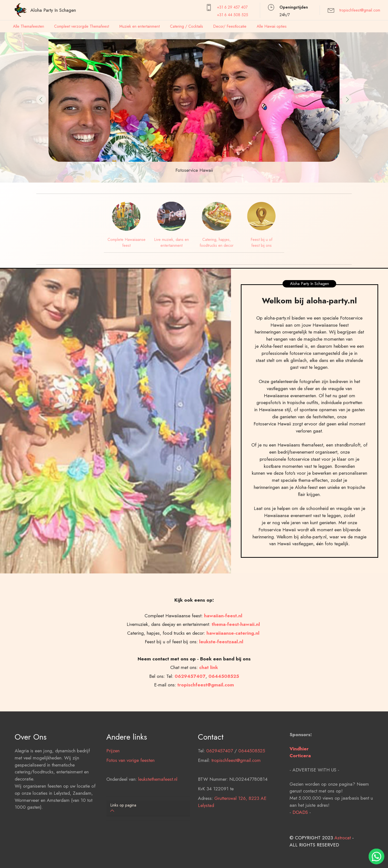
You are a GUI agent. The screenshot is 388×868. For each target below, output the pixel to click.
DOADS (300, 834)
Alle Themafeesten (29, 26)
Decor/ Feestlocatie (230, 26)
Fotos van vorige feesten (130, 782)
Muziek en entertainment (139, 26)
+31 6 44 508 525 (233, 15)
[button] (41, 99)
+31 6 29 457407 (232, 7)
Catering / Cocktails (187, 26)
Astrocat (343, 859)
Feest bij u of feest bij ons (261, 242)
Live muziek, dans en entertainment (171, 242)
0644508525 (252, 772)
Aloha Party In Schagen (53, 10)
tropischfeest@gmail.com (360, 10)
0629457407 (220, 772)
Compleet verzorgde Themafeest (82, 26)
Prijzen (113, 772)
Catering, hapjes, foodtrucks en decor (217, 242)
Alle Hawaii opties (272, 26)
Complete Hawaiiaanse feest (127, 242)
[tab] (148, 808)
